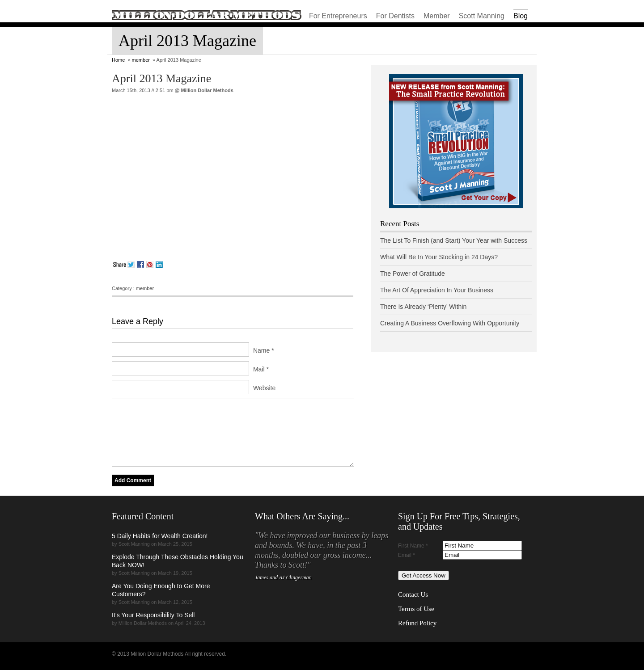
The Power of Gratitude (413, 274)
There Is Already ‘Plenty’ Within (423, 307)
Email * (407, 555)
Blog (521, 16)
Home (118, 60)
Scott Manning (482, 16)
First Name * (413, 546)
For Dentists (395, 16)
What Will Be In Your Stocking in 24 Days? (439, 257)
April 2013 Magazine (161, 78)
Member (437, 16)
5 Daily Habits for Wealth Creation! (160, 536)
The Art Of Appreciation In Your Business (437, 290)
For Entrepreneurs (338, 16)
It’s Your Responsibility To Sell (153, 615)
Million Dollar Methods (207, 90)
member (141, 60)
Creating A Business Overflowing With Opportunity (450, 323)
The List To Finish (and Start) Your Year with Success (454, 240)
